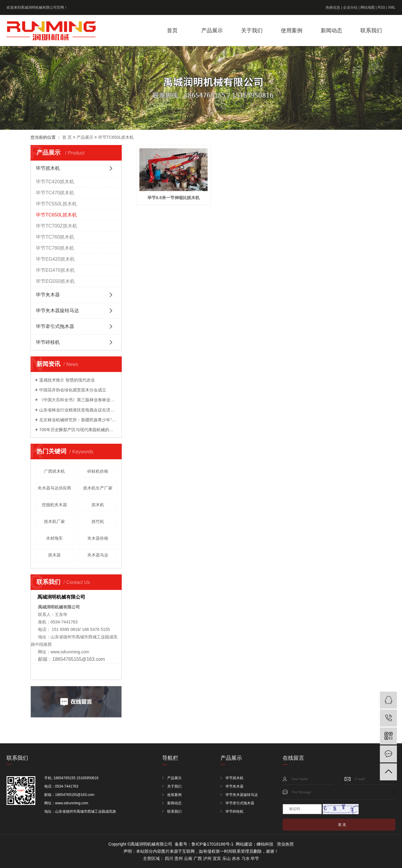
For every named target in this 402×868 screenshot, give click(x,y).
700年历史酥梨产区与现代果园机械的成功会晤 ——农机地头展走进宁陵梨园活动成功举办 (78, 430)
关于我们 (252, 30)
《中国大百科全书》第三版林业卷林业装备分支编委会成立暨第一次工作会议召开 (78, 400)
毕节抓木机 (48, 168)
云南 (188, 858)
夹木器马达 (98, 555)
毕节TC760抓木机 (55, 237)
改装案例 (174, 795)
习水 (246, 858)
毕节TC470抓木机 (55, 193)
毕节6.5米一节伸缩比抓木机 (173, 197)
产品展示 (212, 30)
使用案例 (292, 30)
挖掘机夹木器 (54, 505)
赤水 (236, 858)
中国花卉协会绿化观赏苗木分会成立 (73, 390)
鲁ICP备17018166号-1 (212, 844)
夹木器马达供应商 (54, 488)
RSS (382, 7)
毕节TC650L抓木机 (116, 137)
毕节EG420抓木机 (55, 259)
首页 (172, 30)
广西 (198, 858)
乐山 (226, 858)
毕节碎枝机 (48, 342)
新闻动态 (331, 30)
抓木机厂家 (54, 521)
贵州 (179, 858)
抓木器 (54, 555)
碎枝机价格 (98, 471)
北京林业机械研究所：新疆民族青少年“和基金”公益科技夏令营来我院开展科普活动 (78, 420)
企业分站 (350, 7)
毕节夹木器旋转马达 (57, 311)
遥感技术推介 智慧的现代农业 (67, 380)
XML (392, 7)
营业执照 (285, 844)
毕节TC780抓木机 (55, 248)
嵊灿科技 (265, 844)
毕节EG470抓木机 (55, 270)
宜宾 (217, 858)
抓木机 (98, 505)
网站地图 (368, 7)
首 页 (67, 137)
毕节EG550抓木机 (55, 281)
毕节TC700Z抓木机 (57, 226)
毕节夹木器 (48, 295)
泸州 (207, 858)
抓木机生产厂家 (98, 488)
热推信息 (333, 7)
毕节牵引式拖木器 (55, 326)
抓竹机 (98, 521)
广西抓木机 (54, 471)
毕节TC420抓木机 (55, 182)
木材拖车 (54, 538)
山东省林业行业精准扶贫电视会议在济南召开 (78, 410)
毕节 (255, 858)
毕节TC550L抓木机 (56, 204)
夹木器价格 (98, 538)
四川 (169, 858)
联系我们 (371, 30)
